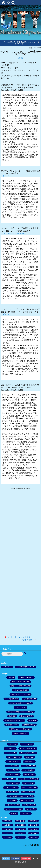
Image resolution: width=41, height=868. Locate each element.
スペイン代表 (12, 761)
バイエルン (7, 779)
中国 (13, 813)
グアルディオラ (19, 690)
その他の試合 (28, 699)
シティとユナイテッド (19, 694)
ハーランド (19, 707)
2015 (19, 829)
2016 (5, 829)
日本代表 (25, 813)
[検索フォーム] (12, 654)
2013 (5, 833)
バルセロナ (11, 783)
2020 (31, 821)
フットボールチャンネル (14, 233)
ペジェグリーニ (28, 787)
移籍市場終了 (28, 640)
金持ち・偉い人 (19, 733)
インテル (9, 753)
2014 (32, 829)
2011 (32, 833)
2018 (19, 825)
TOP (35, 858)
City (9, 678)
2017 (32, 825)
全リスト (8, 667)
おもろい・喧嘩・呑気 (19, 686)
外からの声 (25, 716)
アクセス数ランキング (27, 667)
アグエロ (9, 748)
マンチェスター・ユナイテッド (19, 796)
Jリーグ (11, 744)
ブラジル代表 (9, 787)
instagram (26, 858)
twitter (6, 858)
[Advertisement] (20, 564)
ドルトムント (11, 774)
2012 (19, 833)
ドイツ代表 (12, 770)
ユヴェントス (11, 805)
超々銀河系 (27, 725)
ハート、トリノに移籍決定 (19, 637)
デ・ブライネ (27, 766)
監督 (31, 720)
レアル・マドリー (12, 809)
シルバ (28, 757)
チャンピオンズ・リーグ (18, 703)
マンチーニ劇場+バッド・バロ (18, 712)
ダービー (28, 761)
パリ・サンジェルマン (27, 779)
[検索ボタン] (25, 654)
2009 (19, 837)
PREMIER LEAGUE (18, 682)
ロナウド (30, 809)
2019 (5, 825)
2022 (6, 821)
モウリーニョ (26, 800)
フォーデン (27, 783)
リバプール (28, 805)
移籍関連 (21, 58)
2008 (32, 837)
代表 (11, 716)
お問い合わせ (21, 862)
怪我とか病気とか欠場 (13, 720)
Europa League (25, 678)
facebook (15, 858)
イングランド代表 (26, 748)
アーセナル (25, 744)
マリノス (11, 792)
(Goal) (6, 176)
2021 (18, 821)
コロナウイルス (13, 757)
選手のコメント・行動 (18, 729)
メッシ (11, 800)
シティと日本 (10, 699)
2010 (5, 837)
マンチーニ (26, 792)
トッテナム (27, 770)
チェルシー (10, 766)
